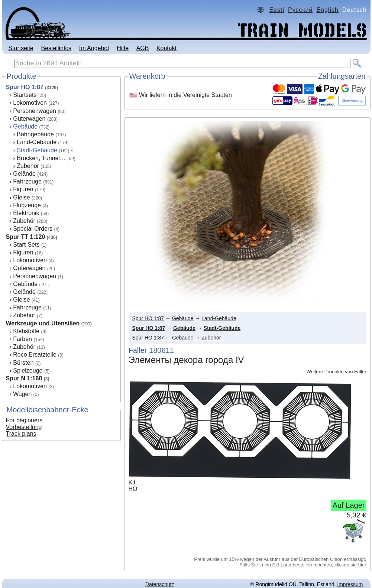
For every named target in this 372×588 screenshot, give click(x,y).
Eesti (277, 10)
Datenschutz (160, 584)
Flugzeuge (27, 205)
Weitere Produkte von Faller (337, 372)
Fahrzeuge (27, 181)
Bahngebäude (35, 134)
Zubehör (28, 166)
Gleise (21, 197)
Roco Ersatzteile (35, 355)
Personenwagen (35, 111)
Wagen (22, 394)
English (327, 10)
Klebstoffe (26, 331)
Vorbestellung (24, 427)
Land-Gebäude (37, 142)
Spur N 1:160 (24, 378)
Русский (300, 10)
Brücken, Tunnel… (41, 158)
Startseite (21, 48)
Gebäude (25, 126)
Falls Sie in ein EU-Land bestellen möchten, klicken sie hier (303, 565)
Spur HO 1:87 (25, 87)
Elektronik (26, 213)
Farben (22, 339)
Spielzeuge (28, 371)
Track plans (21, 434)
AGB (143, 48)
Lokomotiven (30, 103)
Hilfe (123, 48)
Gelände (24, 174)
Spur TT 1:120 (26, 237)
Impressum (350, 584)
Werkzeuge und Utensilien (43, 323)
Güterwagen (29, 119)
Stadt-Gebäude (222, 328)
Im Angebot (94, 48)
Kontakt (166, 48)
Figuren (23, 189)
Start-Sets (26, 245)
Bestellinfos (56, 48)
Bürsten (23, 363)
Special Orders (33, 229)
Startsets (25, 95)
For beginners (24, 420)
